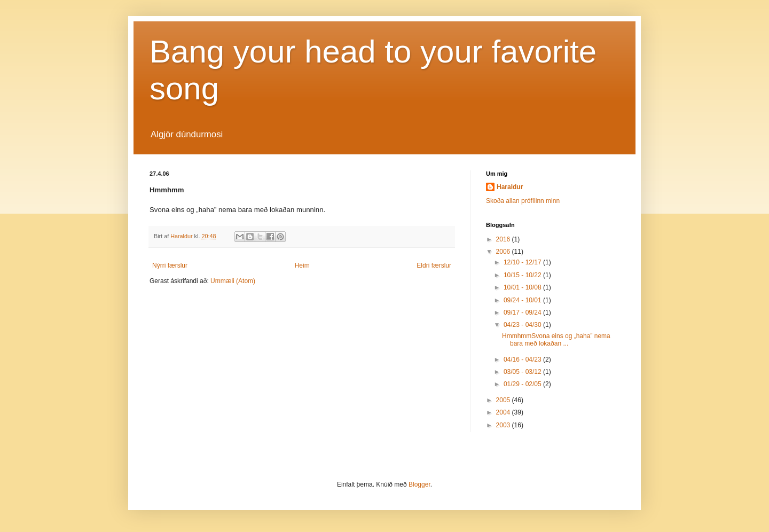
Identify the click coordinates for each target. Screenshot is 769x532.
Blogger (419, 484)
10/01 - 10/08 (523, 287)
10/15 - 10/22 (523, 275)
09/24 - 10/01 (523, 300)
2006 (504, 252)
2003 (504, 425)
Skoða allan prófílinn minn (523, 201)
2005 (504, 400)
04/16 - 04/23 (523, 359)
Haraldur (510, 187)
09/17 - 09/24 (523, 312)
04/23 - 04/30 (523, 325)
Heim (302, 265)
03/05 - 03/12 (523, 372)
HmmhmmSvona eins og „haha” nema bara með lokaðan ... (556, 340)
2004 (504, 412)
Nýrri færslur (170, 265)
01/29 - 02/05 (523, 384)
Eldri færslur (434, 265)
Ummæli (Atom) (233, 281)
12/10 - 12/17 (523, 262)
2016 (504, 239)
